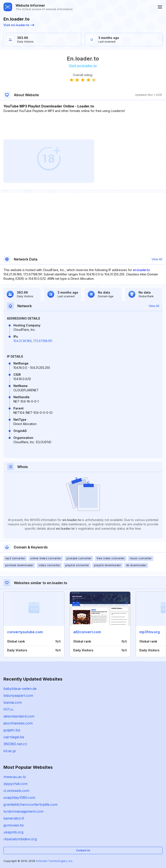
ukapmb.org (13, 832)
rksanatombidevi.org (20, 839)
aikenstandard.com (19, 716)
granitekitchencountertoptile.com (30, 804)
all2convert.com (87, 632)
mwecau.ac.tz (15, 777)
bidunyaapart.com (18, 695)
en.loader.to (141, 270)
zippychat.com (15, 784)
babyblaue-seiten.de (20, 689)
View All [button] (157, 259)
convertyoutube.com (25, 632)
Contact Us (83, 850)
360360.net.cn (15, 744)
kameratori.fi (14, 818)
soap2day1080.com (19, 798)
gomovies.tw (14, 825)
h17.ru (8, 709)
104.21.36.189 (22, 341)
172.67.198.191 (43, 341)
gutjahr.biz (12, 730)
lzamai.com (13, 702)
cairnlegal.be (14, 737)
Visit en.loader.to (19, 25)
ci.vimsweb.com (16, 791)
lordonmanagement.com (23, 811)
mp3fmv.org (150, 632)
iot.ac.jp (10, 751)
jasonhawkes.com (18, 723)
